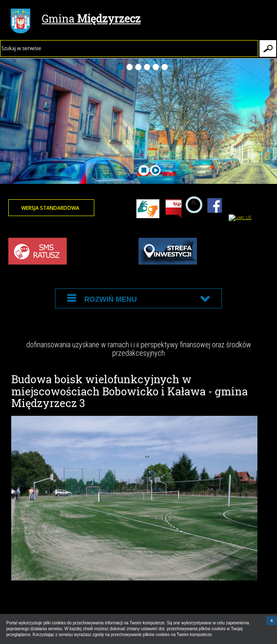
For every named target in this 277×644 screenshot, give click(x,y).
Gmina (76, 20)
